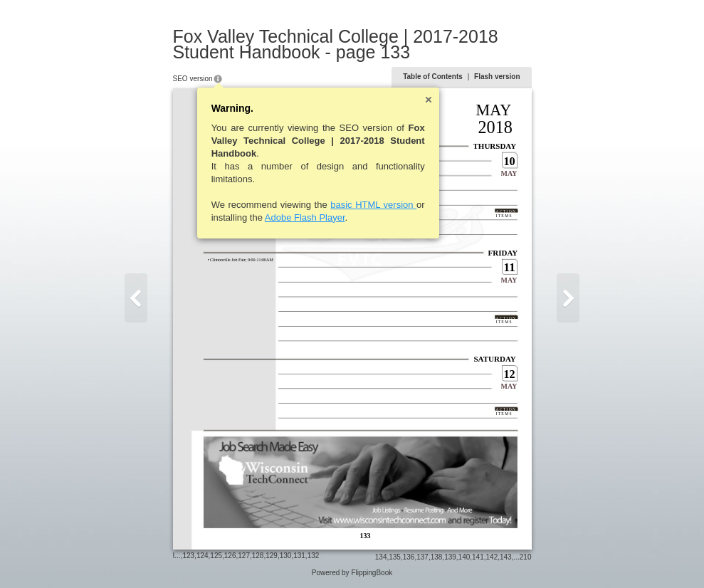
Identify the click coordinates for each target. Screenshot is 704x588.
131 (299, 556)
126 (230, 556)
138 (437, 557)
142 (492, 557)
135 (395, 557)
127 (244, 556)
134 (381, 557)
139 (450, 557)
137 (422, 557)
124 (203, 556)
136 (409, 557)
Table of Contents (433, 77)
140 (464, 557)
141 (478, 557)
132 (314, 556)
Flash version (497, 77)
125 (216, 556)
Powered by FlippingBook (352, 573)
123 (188, 556)
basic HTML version (373, 205)
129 (272, 556)
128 (258, 556)
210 (526, 557)
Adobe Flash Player (305, 217)
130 (286, 556)
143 (506, 557)
